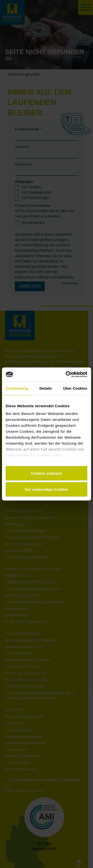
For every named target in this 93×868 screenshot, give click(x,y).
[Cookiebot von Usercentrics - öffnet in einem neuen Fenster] (66, 375)
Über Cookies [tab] (75, 388)
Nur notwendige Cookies (46, 489)
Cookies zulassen (46, 473)
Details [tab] (46, 388)
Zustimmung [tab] (17, 388)
